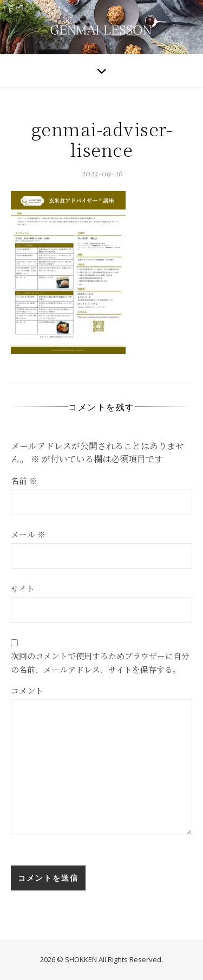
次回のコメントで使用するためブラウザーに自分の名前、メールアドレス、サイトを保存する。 (100, 663)
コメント (27, 691)
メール (28, 534)
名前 (24, 481)
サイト (23, 588)
